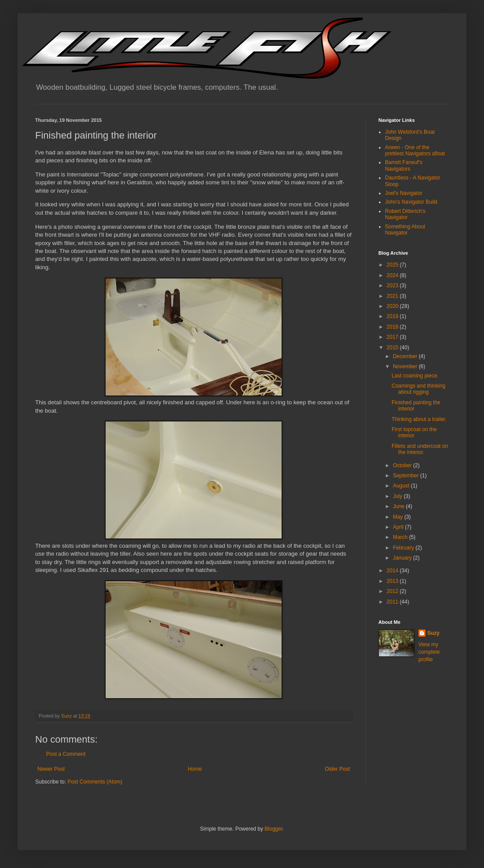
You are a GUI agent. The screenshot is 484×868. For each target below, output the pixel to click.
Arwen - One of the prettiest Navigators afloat (415, 150)
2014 (393, 571)
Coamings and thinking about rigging (418, 389)
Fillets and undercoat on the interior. (420, 449)
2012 (393, 591)
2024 (393, 275)
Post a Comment (66, 754)
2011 (393, 602)
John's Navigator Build (411, 202)
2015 (393, 348)
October (403, 465)
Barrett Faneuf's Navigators (404, 165)
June (399, 506)
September (407, 476)
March (401, 537)
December (406, 356)
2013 (393, 581)
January (403, 558)
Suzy (433, 633)
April (399, 527)
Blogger (273, 829)
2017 (393, 337)
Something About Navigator (405, 230)
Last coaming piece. (415, 376)
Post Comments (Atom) (95, 782)
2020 (393, 306)
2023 (393, 286)
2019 (393, 316)
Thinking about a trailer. (419, 419)
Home (195, 769)
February (404, 548)
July (398, 496)
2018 (393, 327)
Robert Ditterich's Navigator (405, 214)
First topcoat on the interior (414, 432)
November (406, 366)
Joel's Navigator (404, 193)
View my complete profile (429, 652)
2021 (393, 296)
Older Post (337, 769)
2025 (393, 265)
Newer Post (51, 769)
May (399, 517)
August (402, 486)
